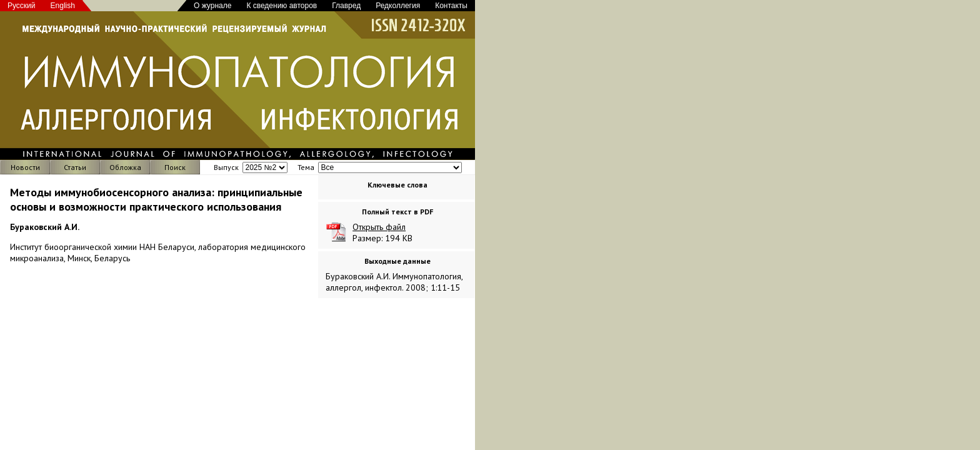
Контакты (451, 6)
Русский (22, 6)
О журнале (212, 6)
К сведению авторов (282, 6)
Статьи (75, 167)
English (63, 6)
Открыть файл (379, 227)
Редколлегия (398, 6)
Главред (346, 6)
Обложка (125, 167)
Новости (25, 167)
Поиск (175, 167)
